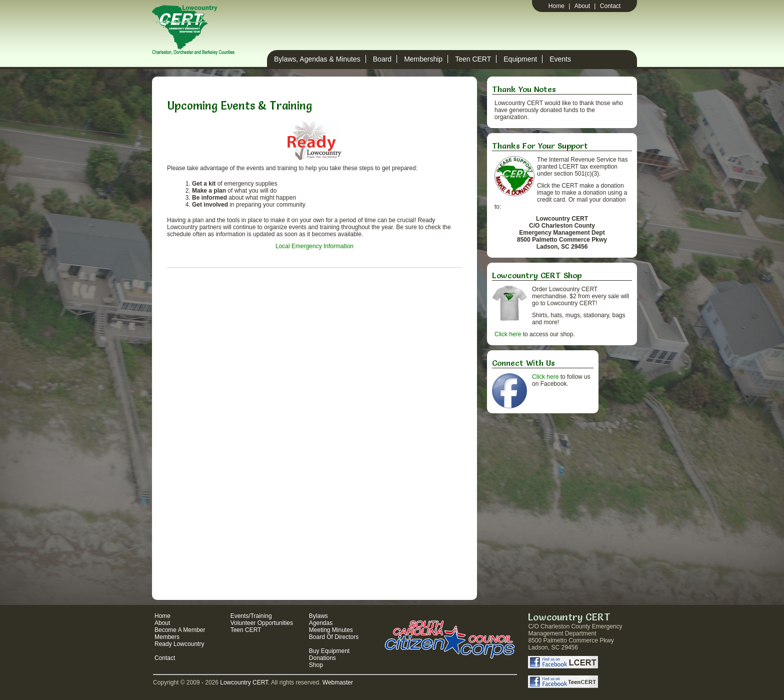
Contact (610, 6)
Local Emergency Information (314, 246)
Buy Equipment (329, 651)
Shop (316, 665)
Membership (423, 59)
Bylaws (318, 616)
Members (167, 637)
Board (382, 59)
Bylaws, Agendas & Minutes (317, 59)
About (582, 6)
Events (560, 59)
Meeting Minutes (331, 630)
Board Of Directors (334, 637)
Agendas (321, 623)
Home (556, 6)
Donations (322, 658)
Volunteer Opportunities (262, 623)
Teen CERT (473, 59)
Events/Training (251, 616)
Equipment (520, 59)
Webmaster (338, 682)
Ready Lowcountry (179, 644)
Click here (508, 334)
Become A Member (180, 630)
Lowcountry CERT (244, 682)
